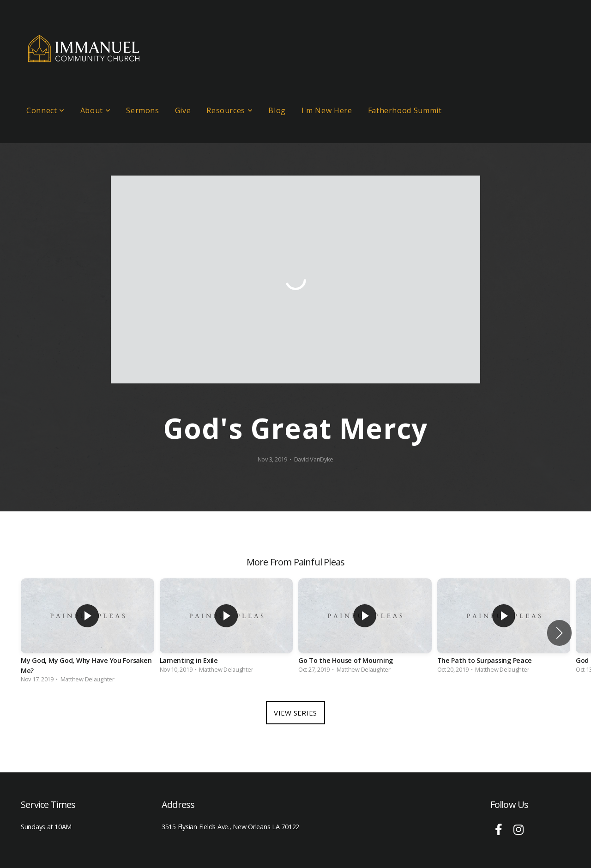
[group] (87, 633)
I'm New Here (327, 110)
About (95, 110)
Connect (45, 110)
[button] (559, 633)
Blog (277, 110)
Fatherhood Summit (405, 110)
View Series (295, 713)
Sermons (142, 110)
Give (183, 110)
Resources (229, 110)
